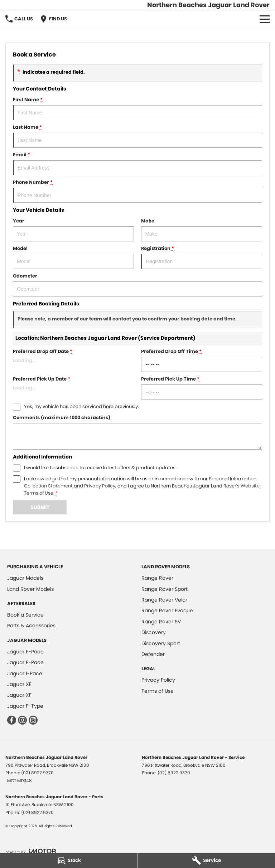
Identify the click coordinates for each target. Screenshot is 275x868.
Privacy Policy (158, 680)
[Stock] (69, 860)
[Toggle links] (31, 851)
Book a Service (25, 615)
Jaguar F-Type (25, 706)
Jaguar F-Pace (25, 652)
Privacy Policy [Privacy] (100, 486)
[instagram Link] (22, 720)
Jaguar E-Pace (25, 662)
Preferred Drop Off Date (73, 360)
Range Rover (157, 578)
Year (73, 229)
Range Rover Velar (164, 600)
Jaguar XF (19, 695)
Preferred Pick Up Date (73, 388)
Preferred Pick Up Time (202, 388)
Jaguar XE (19, 684)
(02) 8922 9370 (37, 773)
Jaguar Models (25, 578)
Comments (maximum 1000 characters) (137, 432)
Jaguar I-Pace (25, 673)
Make (202, 229)
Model (73, 257)
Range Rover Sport (165, 589)
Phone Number (137, 191)
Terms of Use (158, 691)
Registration (202, 257)
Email (137, 163)
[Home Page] (208, 5)
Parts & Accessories (31, 626)
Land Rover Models (30, 589)
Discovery (154, 632)
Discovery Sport (161, 643)
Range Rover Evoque (167, 610)
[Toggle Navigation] (265, 19)
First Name (137, 108)
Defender (153, 654)
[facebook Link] (12, 720)
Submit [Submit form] (40, 507)
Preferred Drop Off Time (202, 360)
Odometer (137, 285)
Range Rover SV (161, 622)
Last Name (137, 136)
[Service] (207, 860)
